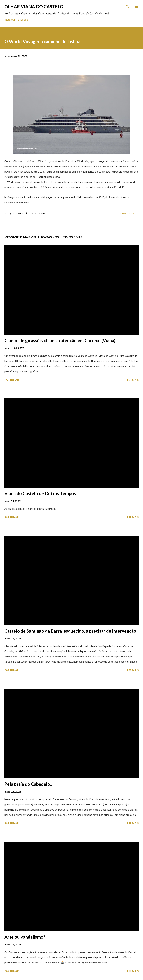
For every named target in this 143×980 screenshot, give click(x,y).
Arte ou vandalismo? (25, 937)
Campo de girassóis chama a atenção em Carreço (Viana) (60, 340)
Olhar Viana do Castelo (34, 7)
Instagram (10, 20)
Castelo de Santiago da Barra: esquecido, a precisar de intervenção (70, 631)
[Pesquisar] (128, 7)
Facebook (22, 20)
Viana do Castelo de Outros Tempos (40, 493)
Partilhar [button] (127, 213)
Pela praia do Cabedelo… (29, 784)
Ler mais (133, 380)
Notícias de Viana (33, 213)
